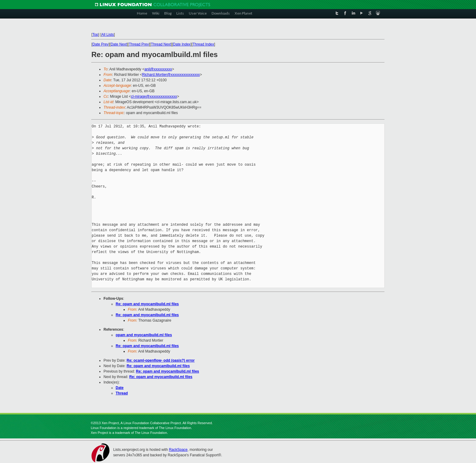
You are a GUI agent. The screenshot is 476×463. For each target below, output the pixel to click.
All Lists (108, 35)
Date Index (182, 44)
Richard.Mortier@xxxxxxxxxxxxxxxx (171, 75)
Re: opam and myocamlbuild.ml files (147, 304)
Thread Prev (139, 44)
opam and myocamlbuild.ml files (144, 335)
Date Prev (100, 44)
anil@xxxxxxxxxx (158, 69)
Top (95, 35)
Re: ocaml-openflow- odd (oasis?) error (161, 360)
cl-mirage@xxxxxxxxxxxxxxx (154, 96)
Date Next (119, 44)
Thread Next (161, 44)
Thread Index (204, 44)
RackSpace (178, 450)
